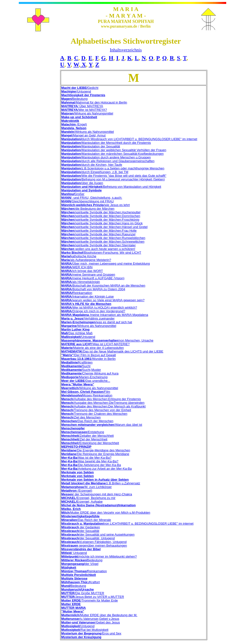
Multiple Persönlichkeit (79, 575)
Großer (73, 194)
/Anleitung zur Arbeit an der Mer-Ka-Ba (96, 469)
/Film (86, 392)
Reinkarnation (77, 293)
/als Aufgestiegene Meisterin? (86, 260)
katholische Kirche (79, 256)
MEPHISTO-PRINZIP (76, 447)
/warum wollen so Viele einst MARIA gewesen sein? (103, 300)
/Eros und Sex (91, 633)
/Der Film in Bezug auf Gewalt (88, 355)
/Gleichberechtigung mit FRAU (87, 201)
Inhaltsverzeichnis (126, 50)
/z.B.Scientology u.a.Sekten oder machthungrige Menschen (113, 168)
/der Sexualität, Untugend (88, 538)
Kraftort (80, 582)
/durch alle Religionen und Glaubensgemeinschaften (108, 161)
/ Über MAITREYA (82, 106)
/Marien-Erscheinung (84, 377)
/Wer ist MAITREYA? (84, 110)
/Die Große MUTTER (83, 593)
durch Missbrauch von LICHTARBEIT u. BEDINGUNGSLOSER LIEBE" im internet (139, 139)
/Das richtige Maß (77, 333)
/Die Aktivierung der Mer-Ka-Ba (91, 465)
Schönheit (89, 117)
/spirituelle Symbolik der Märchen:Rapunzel (98, 234)
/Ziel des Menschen (81, 417)
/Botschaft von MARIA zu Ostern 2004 (93, 289)
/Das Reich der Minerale (86, 520)
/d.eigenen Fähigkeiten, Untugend (94, 542)
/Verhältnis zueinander (88, 318)
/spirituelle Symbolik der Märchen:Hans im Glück (102, 223)
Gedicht (80, 88)
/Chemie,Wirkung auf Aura (90, 373)
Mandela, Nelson (74, 128)
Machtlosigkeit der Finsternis (83, 95)
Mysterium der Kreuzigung (81, 637)
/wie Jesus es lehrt (95, 205)
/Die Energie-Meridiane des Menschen (96, 450)
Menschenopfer (73, 428)
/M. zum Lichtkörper (87, 487)
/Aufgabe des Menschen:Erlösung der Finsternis (101, 399)
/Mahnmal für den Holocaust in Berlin (94, 102)
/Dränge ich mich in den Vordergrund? (93, 311)
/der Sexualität (80, 531)
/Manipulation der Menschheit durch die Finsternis (106, 143)
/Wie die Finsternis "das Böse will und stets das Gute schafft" (114, 176)
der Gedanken (81, 527)
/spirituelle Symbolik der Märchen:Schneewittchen (103, 242)
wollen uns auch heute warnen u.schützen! (98, 249)
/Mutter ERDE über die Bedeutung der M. (99, 615)
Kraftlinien (77, 362)
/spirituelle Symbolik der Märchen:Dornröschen (101, 216)
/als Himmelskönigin (81, 282)
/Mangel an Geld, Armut (83, 135)
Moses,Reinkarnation (87, 395)
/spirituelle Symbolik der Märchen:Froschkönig (100, 220)
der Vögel (80, 564)
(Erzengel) (77, 491)
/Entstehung (96, 432)
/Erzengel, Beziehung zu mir (88, 498)
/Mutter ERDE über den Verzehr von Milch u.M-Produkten (106, 513)
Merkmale (69, 476)
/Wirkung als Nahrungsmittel (87, 113)
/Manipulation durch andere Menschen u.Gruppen (106, 157)
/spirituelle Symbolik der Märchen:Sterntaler (98, 245)
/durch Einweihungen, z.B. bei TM (95, 172)
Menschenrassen (74, 432)
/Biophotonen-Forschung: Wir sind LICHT (101, 253)
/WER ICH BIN (77, 267)
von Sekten (85, 476)
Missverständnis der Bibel (81, 549)
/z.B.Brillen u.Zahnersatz (101, 483)
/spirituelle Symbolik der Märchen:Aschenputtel (101, 212)
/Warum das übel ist (102, 425)
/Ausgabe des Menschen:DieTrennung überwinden (103, 403)
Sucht (76, 366)
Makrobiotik (70, 121)
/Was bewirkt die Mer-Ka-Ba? (90, 461)
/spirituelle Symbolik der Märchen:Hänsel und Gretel (104, 227)
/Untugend (76, 91)
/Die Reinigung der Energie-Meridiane (95, 454)
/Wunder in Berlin (88, 359)
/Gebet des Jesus (91, 622)
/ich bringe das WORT (82, 271)
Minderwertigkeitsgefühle (80, 516)
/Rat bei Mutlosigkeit (85, 630)
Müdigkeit (69, 567)
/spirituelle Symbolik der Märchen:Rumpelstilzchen (103, 238)
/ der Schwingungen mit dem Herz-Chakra (97, 494)
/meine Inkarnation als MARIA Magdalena (105, 315)
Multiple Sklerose (74, 578)
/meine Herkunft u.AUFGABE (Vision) (93, 278)
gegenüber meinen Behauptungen (94, 545)
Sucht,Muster (81, 370)
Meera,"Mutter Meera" (78, 384)
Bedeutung (74, 99)
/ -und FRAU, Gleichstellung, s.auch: (92, 198)
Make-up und (71, 117)
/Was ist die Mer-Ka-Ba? (86, 458)
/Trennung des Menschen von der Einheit (96, 410)
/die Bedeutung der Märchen (88, 209)
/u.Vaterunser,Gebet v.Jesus (90, 619)
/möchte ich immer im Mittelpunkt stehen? (99, 556)
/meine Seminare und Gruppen (88, 275)
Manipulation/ (71, 139)
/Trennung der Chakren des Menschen (94, 414)
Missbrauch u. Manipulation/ (83, 524)
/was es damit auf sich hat (97, 322)
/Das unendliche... (86, 381)
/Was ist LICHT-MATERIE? (95, 344)
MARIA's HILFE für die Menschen (86, 304)
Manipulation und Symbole (81, 190)
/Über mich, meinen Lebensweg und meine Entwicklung (106, 264)
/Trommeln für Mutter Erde (89, 600)
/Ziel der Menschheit (84, 439)
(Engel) (74, 124)
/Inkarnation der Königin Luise (87, 296)
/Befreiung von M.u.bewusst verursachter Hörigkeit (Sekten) (113, 179)
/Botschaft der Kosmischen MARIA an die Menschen (103, 286)
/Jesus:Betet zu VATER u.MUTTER (93, 597)
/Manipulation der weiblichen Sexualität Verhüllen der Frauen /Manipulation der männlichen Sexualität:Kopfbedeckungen (114, 152)
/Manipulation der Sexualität (91, 146)
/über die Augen (82, 183)
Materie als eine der (87, 348)
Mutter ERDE (71, 604)
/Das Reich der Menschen (87, 421)
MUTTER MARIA (73, 608)
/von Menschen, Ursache (107, 340)
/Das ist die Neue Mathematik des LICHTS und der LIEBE (112, 351)
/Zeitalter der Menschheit (87, 436)
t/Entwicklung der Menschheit (90, 443)
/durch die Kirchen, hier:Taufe (92, 165)
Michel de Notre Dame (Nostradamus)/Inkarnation (98, 505)
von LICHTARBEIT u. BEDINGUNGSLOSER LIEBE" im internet (149, 524)
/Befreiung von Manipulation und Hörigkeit (111, 187)
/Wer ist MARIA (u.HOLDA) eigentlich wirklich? (99, 307)
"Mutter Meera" (73, 611)
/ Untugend (74, 553)
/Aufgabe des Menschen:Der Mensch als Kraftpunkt (103, 406)
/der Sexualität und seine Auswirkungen (98, 535)
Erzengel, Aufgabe (82, 502)
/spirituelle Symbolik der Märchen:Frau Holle (99, 231)
